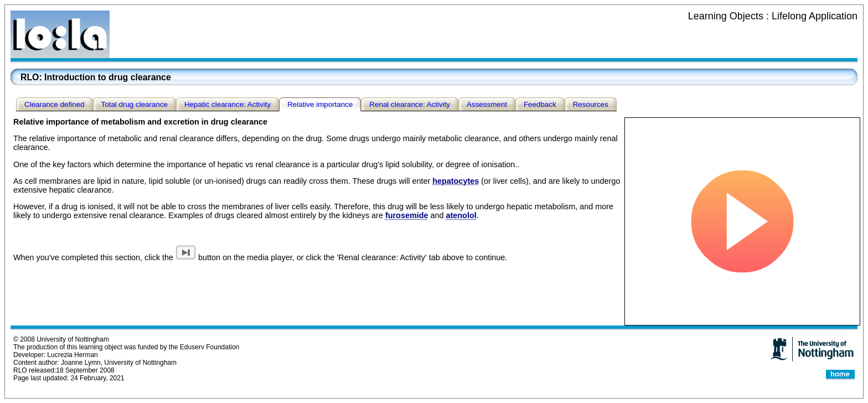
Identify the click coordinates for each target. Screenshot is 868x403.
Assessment (487, 104)
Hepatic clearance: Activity (228, 104)
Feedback (540, 104)
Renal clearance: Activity (410, 104)
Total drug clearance (135, 104)
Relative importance (320, 104)
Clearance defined (55, 104)
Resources (591, 104)
